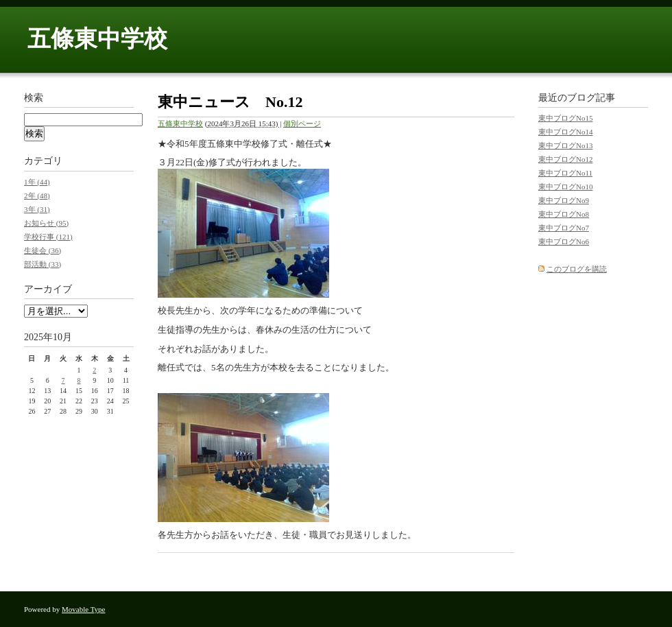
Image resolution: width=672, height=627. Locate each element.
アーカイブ (48, 289)
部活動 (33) (43, 264)
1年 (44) (37, 182)
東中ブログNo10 (565, 187)
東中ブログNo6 (564, 241)
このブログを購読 (577, 269)
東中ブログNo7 (564, 228)
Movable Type (84, 609)
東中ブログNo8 (564, 214)
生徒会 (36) (43, 250)
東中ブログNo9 (564, 200)
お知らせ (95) (46, 223)
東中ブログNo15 (565, 118)
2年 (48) (37, 196)
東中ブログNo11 (565, 173)
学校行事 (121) (48, 237)
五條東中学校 (97, 39)
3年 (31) (37, 209)
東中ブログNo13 (565, 145)
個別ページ (302, 123)
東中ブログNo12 (565, 159)
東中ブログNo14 (565, 132)
